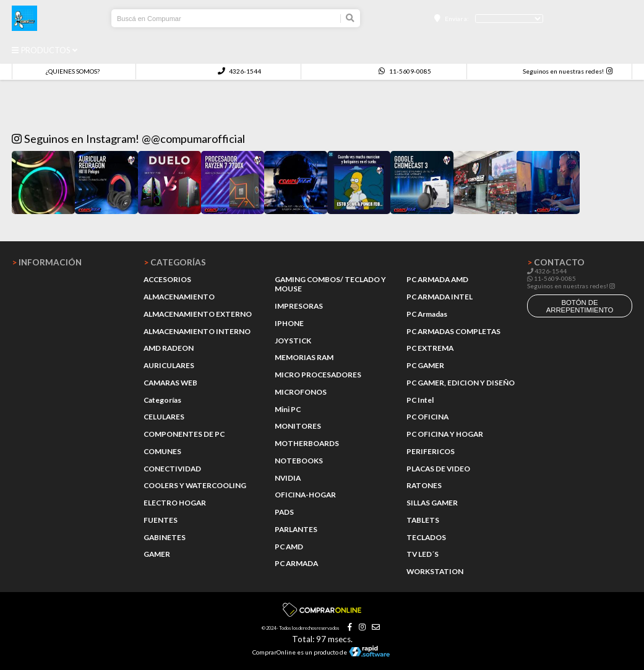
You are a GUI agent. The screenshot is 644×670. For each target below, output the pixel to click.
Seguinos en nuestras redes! (563, 71)
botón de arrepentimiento (580, 306)
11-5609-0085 (405, 71)
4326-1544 (239, 71)
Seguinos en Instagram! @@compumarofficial (128, 139)
